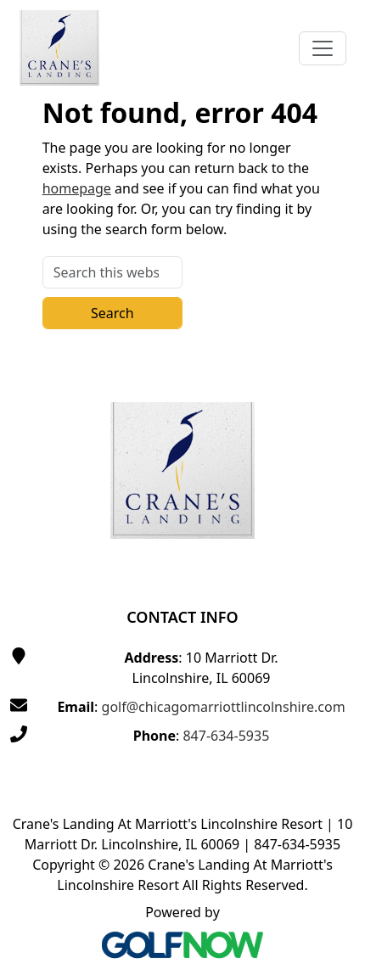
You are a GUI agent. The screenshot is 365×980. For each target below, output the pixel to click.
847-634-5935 (226, 736)
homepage (77, 188)
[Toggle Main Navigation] (323, 48)
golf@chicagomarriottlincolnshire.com (224, 707)
